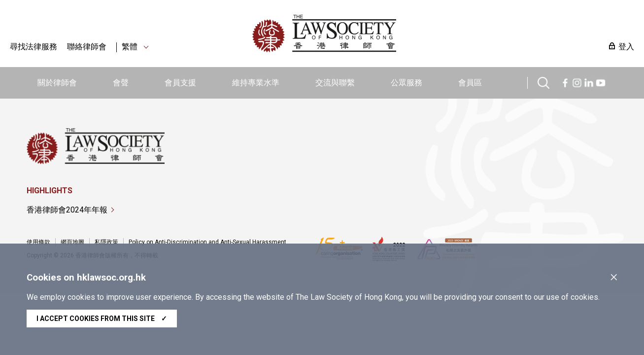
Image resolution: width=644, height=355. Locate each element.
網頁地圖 (72, 242)
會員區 (470, 83)
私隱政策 (106, 242)
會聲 (121, 83)
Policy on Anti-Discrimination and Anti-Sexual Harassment (207, 242)
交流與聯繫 (335, 83)
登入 (626, 47)
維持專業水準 (256, 83)
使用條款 (38, 242)
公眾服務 (407, 83)
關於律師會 (57, 83)
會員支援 (180, 83)
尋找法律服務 (34, 47)
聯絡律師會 (87, 47)
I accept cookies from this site (102, 319)
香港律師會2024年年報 (67, 210)
